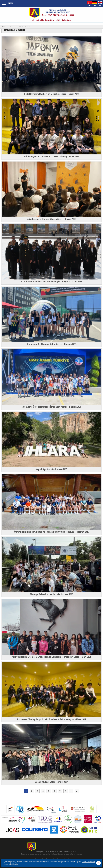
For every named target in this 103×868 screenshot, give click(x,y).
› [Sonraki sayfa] (71, 791)
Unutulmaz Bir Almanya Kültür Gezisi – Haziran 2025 (51, 344)
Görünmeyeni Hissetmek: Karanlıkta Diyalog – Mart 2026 (51, 156)
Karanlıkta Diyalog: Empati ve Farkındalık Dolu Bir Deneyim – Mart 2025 (51, 719)
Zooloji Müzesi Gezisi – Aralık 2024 (51, 782)
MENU (11, 3)
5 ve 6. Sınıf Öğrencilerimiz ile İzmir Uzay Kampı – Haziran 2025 (51, 407)
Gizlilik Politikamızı (88, 862)
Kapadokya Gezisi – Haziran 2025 (52, 469)
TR (89, 6)
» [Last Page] (77, 791)
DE (95, 6)
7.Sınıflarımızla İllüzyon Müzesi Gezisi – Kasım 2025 (52, 219)
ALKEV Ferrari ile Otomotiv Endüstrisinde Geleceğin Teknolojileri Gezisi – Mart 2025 (52, 657)
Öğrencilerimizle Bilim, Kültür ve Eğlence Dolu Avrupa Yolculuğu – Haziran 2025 (51, 532)
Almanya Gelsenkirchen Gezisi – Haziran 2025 (51, 594)
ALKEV (4, 27)
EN (100, 6)
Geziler (12, 27)
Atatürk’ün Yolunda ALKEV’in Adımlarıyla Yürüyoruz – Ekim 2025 (52, 281)
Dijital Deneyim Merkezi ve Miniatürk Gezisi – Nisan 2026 (52, 94)
